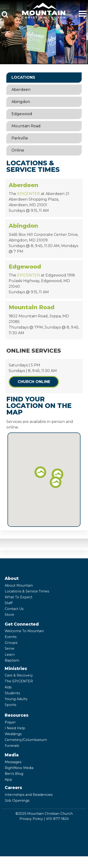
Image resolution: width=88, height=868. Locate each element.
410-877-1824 (57, 819)
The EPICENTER (19, 681)
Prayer (10, 722)
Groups (11, 643)
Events (11, 637)
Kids (8, 687)
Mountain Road (26, 126)
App (8, 779)
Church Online (34, 382)
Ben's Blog (14, 774)
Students (12, 693)
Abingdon (21, 102)
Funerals (12, 746)
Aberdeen (21, 90)
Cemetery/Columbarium (26, 740)
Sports (10, 705)
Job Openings (17, 801)
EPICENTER (29, 194)
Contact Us (14, 609)
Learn (10, 655)
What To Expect (19, 597)
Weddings (13, 734)
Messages (13, 762)
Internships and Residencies (29, 795)
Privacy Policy (31, 819)
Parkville (20, 138)
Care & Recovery (19, 675)
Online (18, 150)
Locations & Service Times (27, 591)
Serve (10, 648)
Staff (9, 603)
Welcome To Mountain (24, 631)
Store (9, 615)
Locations (23, 77)
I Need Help (15, 728)
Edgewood (22, 114)
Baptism (12, 660)
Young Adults (16, 699)
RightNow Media (19, 768)
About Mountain (19, 585)
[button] (57, 474)
